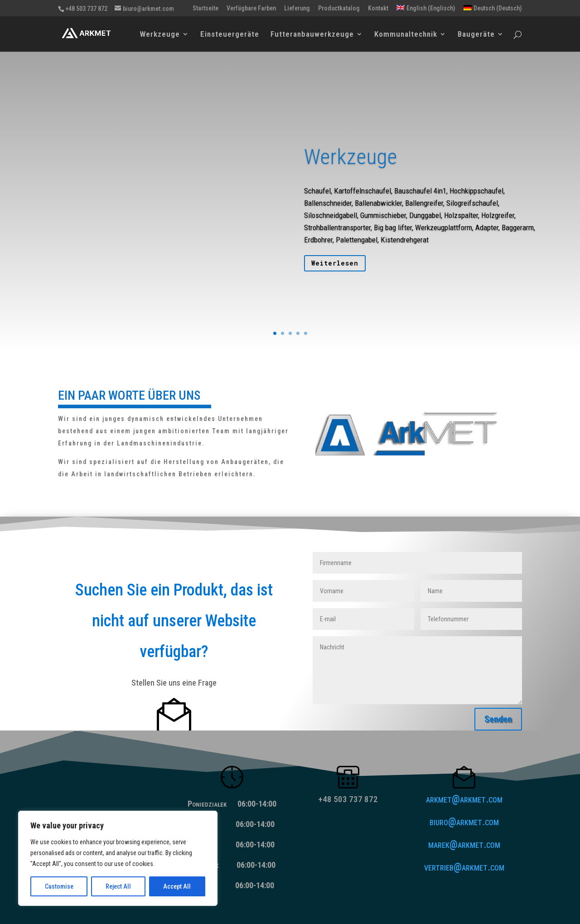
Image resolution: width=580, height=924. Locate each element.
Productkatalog (339, 8)
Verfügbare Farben (251, 8)
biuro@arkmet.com (464, 822)
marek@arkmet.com (464, 844)
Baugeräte (476, 35)
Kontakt (378, 8)
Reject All (118, 886)
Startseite (205, 8)
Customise (59, 886)
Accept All (177, 886)
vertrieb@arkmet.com (464, 867)
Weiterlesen (335, 270)
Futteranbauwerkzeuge (312, 35)
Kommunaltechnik (406, 35)
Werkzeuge (160, 35)
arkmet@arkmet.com (464, 799)
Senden (498, 719)
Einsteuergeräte (230, 35)
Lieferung (297, 8)
